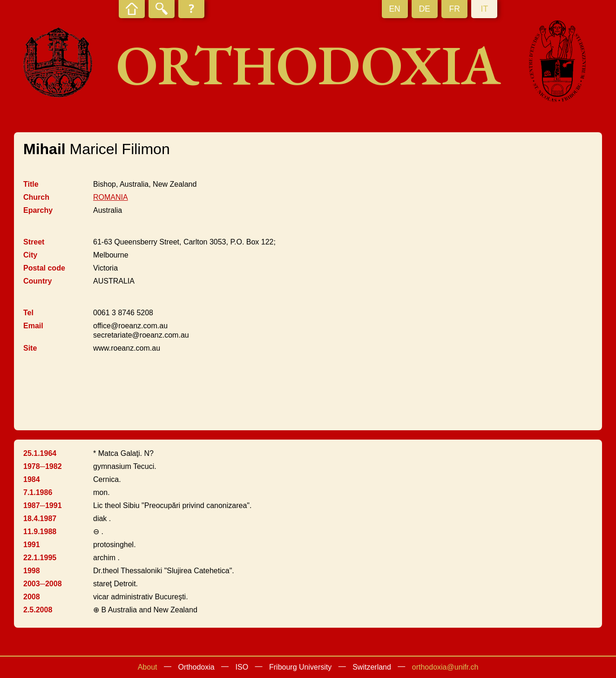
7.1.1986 (38, 492)
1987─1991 (43, 505)
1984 (32, 479)
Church (36, 197)
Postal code (44, 268)
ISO (242, 667)
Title (31, 184)
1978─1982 (43, 466)
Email (33, 326)
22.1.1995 (40, 558)
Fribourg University (300, 667)
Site (30, 348)
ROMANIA (111, 197)
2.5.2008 (38, 610)
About (148, 667)
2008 (32, 597)
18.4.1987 (40, 519)
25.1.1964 (40, 453)
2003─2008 (43, 584)
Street (34, 242)
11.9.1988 (40, 532)
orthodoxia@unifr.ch (445, 667)
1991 (32, 545)
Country (37, 281)
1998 (32, 571)
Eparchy (38, 210)
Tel (28, 313)
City (30, 255)
